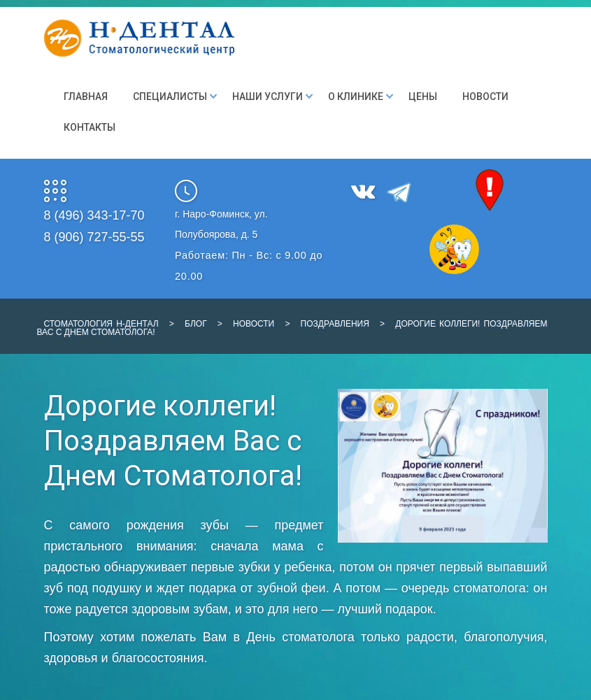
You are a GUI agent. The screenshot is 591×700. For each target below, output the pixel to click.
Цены (423, 97)
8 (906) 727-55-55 (94, 237)
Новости (485, 97)
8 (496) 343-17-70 (94, 215)
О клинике (356, 97)
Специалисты (170, 97)
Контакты (90, 127)
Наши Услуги (268, 97)
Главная (86, 97)
